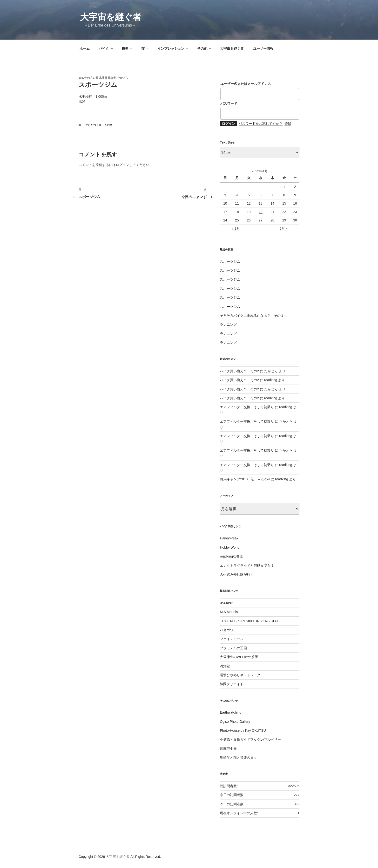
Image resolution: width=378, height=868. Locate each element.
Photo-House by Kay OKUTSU (243, 730)
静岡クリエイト (232, 684)
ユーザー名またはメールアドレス (246, 84)
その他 (205, 48)
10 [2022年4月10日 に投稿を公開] (225, 203)
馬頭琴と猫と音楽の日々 (238, 758)
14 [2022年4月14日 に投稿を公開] (272, 203)
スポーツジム (230, 262)
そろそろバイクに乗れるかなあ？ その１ (252, 316)
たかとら (123, 78)
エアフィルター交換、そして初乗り (247, 407)
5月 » (283, 228)
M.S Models (229, 612)
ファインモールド (233, 639)
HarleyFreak (229, 538)
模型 (127, 48)
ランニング (228, 324)
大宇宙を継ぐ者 (111, 17)
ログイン (122, 165)
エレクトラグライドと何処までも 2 (247, 565)
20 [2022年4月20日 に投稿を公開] (261, 212)
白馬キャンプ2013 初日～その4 (245, 479)
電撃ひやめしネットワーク (240, 675)
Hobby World (230, 547)
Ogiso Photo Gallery (235, 722)
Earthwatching (231, 712)
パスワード (229, 103)
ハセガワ (227, 630)
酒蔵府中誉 (228, 749)
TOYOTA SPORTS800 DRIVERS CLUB (250, 621)
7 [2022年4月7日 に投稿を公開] (272, 195)
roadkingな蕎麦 (231, 556)
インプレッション (173, 48)
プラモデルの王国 (233, 648)
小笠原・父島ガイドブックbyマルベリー (250, 739)
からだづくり (93, 125)
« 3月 (236, 228)
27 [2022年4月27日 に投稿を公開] (261, 220)
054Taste (227, 603)
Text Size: (228, 142)
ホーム (85, 48)
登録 (288, 124)
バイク (106, 48)
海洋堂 (225, 666)
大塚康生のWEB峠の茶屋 (239, 657)
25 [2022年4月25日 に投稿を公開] (237, 220)
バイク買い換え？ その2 (239, 371)
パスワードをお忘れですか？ (261, 124)
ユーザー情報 (263, 48)
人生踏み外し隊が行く (237, 574)
